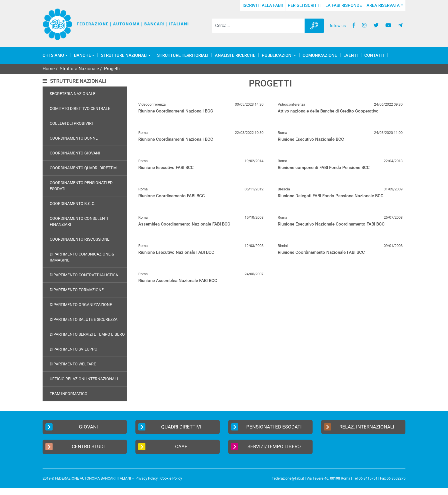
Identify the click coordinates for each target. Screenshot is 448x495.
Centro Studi (75, 447)
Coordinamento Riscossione (80, 239)
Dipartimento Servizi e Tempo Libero (87, 334)
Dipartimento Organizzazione (81, 305)
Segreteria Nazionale (73, 94)
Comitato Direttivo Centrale (80, 108)
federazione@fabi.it (288, 478)
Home (49, 69)
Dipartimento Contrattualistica (84, 275)
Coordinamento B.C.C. (73, 204)
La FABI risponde (344, 5)
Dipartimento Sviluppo (74, 349)
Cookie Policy (171, 478)
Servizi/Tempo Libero (266, 447)
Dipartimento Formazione (77, 290)
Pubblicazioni (277, 56)
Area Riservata (383, 5)
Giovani (72, 427)
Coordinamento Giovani (75, 153)
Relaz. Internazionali (359, 427)
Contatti (374, 56)
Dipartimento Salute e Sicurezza (84, 319)
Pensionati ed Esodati (266, 427)
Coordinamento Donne (74, 138)
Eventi (351, 56)
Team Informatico (69, 394)
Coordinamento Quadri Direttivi (84, 168)
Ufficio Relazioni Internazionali (84, 379)
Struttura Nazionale (79, 69)
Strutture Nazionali (124, 56)
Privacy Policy (147, 478)
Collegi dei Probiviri (71, 123)
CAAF (163, 447)
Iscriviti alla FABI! (263, 5)
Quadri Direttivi (170, 427)
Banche (82, 56)
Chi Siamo (53, 56)
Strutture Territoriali (183, 56)
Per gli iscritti (304, 5)
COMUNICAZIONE (320, 56)
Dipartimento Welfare (73, 364)
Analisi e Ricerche (235, 56)
